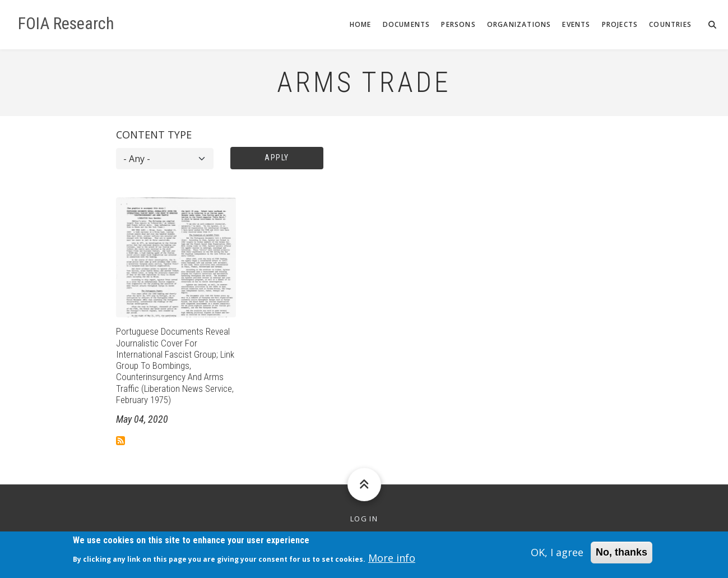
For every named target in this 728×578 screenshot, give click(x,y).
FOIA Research (66, 24)
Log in (364, 519)
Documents (407, 24)
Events (576, 24)
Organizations (519, 24)
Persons (458, 24)
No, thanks (622, 554)
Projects (620, 24)
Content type (154, 135)
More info (392, 559)
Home (361, 24)
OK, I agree (557, 554)
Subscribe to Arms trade (120, 441)
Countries (670, 24)
